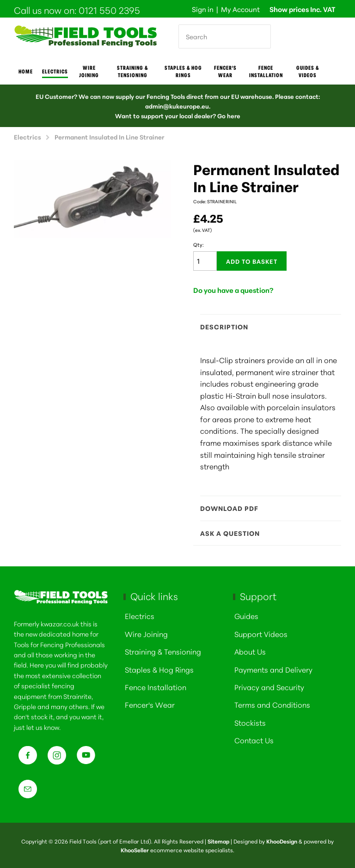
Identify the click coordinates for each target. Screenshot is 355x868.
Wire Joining (146, 634)
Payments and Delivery (273, 669)
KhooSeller (135, 850)
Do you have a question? (233, 290)
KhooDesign (282, 841)
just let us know (37, 727)
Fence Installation (266, 71)
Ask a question (266, 533)
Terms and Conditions (272, 704)
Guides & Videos (308, 71)
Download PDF (266, 508)
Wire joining (89, 71)
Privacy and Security (269, 687)
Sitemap (218, 841)
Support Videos (261, 634)
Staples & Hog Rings (183, 71)
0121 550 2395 (109, 10)
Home (26, 71)
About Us (250, 651)
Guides (246, 616)
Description (266, 327)
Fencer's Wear (225, 71)
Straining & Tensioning (132, 71)
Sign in (203, 9)
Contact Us (254, 740)
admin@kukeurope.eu (177, 106)
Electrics (55, 71)
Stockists (250, 722)
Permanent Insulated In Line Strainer (110, 137)
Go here (229, 115)
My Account (240, 9)
